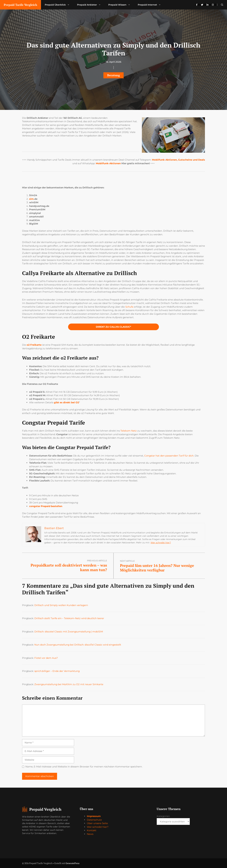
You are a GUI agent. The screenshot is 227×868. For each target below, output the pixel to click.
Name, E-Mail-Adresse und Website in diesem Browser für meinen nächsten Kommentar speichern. (84, 767)
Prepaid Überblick (59, 5)
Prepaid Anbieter (91, 5)
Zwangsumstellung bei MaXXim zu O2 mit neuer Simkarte (69, 684)
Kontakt (92, 830)
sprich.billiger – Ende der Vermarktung (57, 671)
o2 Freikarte (34, 345)
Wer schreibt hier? (161, 543)
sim (31, 199)
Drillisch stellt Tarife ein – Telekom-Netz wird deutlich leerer (69, 618)
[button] (222, 5)
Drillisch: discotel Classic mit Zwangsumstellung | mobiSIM (69, 632)
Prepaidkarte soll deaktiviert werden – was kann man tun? (69, 567)
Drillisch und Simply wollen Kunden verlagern (61, 605)
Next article (127, 561)
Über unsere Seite (97, 823)
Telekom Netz (129, 431)
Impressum (94, 816)
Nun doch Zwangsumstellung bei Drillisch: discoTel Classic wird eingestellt (78, 645)
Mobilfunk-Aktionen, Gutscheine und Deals (178, 160)
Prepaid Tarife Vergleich (20, 5)
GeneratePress (73, 863)
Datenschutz (94, 820)
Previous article (97, 561)
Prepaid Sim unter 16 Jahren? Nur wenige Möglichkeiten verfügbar (157, 568)
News (90, 834)
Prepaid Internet (151, 5)
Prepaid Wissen (121, 5)
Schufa (129, 307)
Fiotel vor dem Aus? (46, 658)
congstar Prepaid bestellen (46, 506)
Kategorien (163, 816)
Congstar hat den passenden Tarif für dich (169, 456)
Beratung (113, 75)
